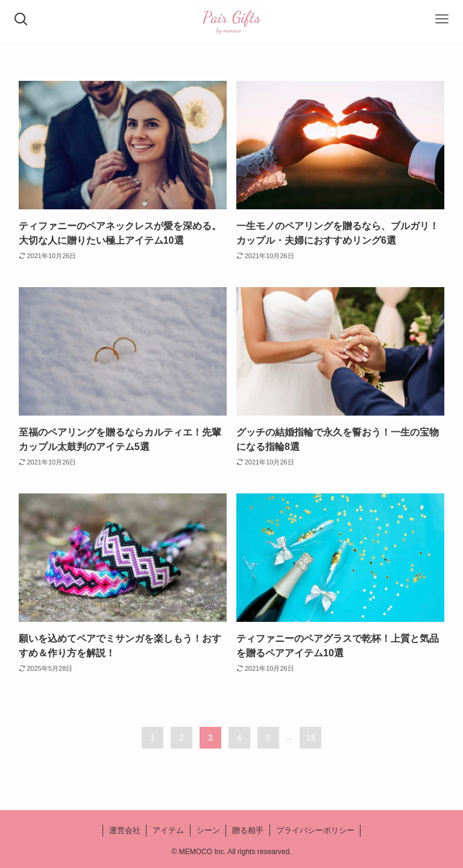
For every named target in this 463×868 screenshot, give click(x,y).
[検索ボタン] (21, 21)
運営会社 (125, 830)
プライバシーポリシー (315, 830)
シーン (208, 830)
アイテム (168, 830)
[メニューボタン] (442, 21)
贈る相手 (248, 830)
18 (311, 738)
